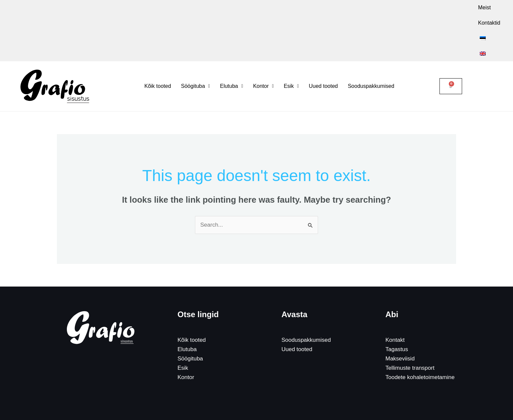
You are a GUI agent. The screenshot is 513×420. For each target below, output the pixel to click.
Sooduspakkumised (371, 55)
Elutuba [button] (231, 55)
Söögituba (190, 328)
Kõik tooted (158, 55)
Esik (183, 337)
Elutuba (187, 319)
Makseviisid (400, 328)
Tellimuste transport (410, 337)
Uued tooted (323, 55)
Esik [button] (291, 55)
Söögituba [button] (195, 55)
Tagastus (397, 319)
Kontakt (395, 309)
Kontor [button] (263, 55)
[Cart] (451, 56)
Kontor (186, 347)
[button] (195, 56)
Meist (391, 7)
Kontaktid (418, 7)
